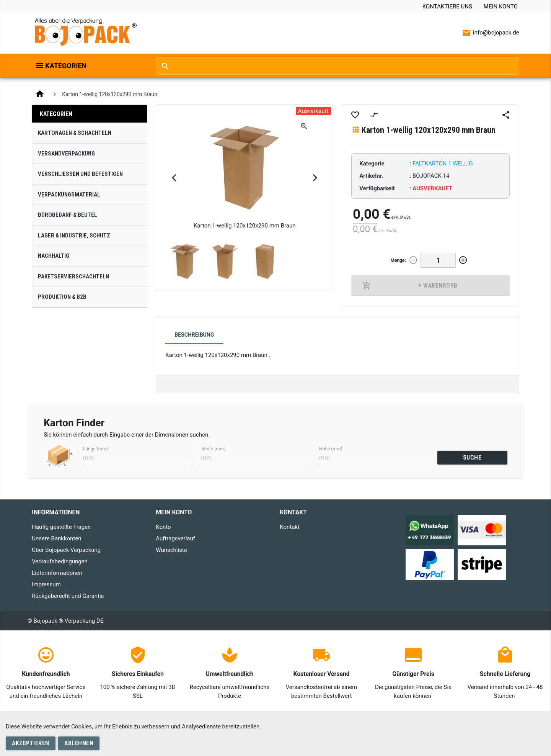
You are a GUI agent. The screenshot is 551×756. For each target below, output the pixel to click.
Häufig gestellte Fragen (61, 527)
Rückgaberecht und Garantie (68, 596)
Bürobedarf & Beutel (68, 215)
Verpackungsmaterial (69, 195)
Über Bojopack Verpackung (66, 550)
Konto (163, 527)
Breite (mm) (213, 448)
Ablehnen (79, 743)
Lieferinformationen (57, 573)
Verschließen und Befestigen (80, 174)
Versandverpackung (66, 154)
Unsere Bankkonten (56, 538)
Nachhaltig (54, 256)
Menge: (398, 260)
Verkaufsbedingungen (60, 561)
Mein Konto (501, 7)
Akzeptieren (31, 743)
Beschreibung (194, 335)
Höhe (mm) (331, 448)
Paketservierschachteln (73, 277)
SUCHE (472, 457)
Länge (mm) (95, 448)
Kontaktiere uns (447, 7)
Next (315, 178)
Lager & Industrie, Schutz (74, 236)
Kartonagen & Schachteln (75, 133)
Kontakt (290, 527)
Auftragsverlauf (175, 538)
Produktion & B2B (62, 297)
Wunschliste (171, 550)
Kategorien (66, 66)
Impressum (46, 584)
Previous (174, 178)
